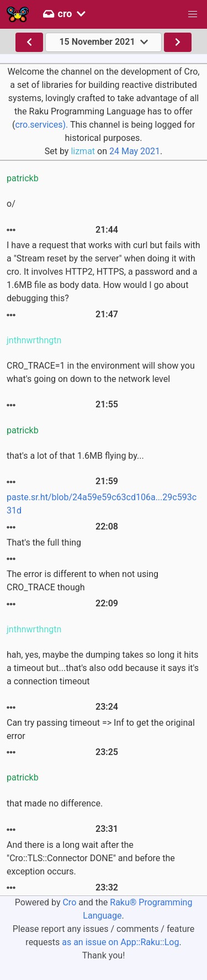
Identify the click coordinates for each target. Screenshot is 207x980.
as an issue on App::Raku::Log (120, 942)
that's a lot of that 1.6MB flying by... (75, 456)
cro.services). (41, 125)
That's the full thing (44, 543)
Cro (69, 902)
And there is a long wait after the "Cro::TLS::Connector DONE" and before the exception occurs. (91, 858)
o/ (11, 204)
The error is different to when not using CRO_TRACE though (83, 581)
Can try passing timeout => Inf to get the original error (101, 729)
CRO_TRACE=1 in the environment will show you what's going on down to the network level (101, 372)
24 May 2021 (135, 151)
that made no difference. (55, 803)
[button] (193, 14)
